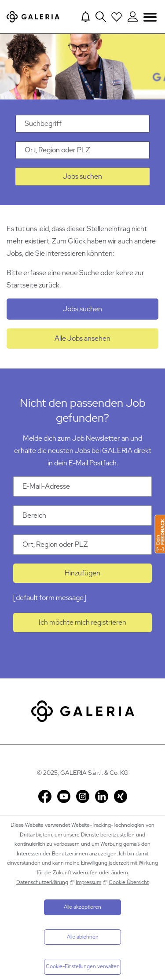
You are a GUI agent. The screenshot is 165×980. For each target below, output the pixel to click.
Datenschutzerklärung (42, 882)
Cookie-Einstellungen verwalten (83, 966)
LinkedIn (102, 796)
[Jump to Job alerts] (86, 17)
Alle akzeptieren (82, 907)
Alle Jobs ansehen (82, 338)
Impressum (88, 882)
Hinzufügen (82, 573)
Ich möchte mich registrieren (82, 622)
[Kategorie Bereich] (82, 516)
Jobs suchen (82, 176)
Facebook (45, 796)
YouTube (64, 796)
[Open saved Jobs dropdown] (117, 17)
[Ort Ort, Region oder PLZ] (82, 545)
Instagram (83, 796)
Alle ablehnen (83, 937)
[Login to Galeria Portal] (133, 17)
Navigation (150, 17)
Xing (121, 796)
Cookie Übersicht (129, 882)
